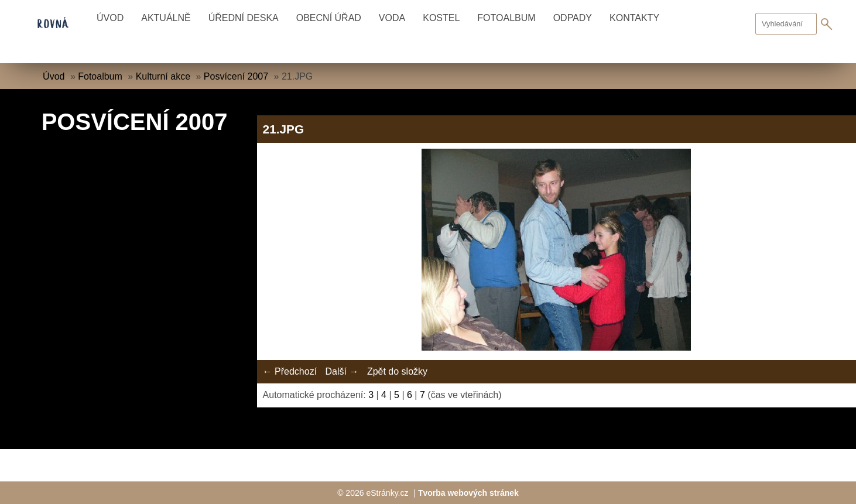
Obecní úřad (329, 18)
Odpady (573, 18)
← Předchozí (290, 371)
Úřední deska (244, 18)
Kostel (441, 18)
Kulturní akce (163, 76)
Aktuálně (166, 18)
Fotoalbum (506, 18)
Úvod (110, 18)
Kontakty (634, 18)
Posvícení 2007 (236, 76)
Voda (392, 18)
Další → (342, 371)
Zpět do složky (397, 371)
